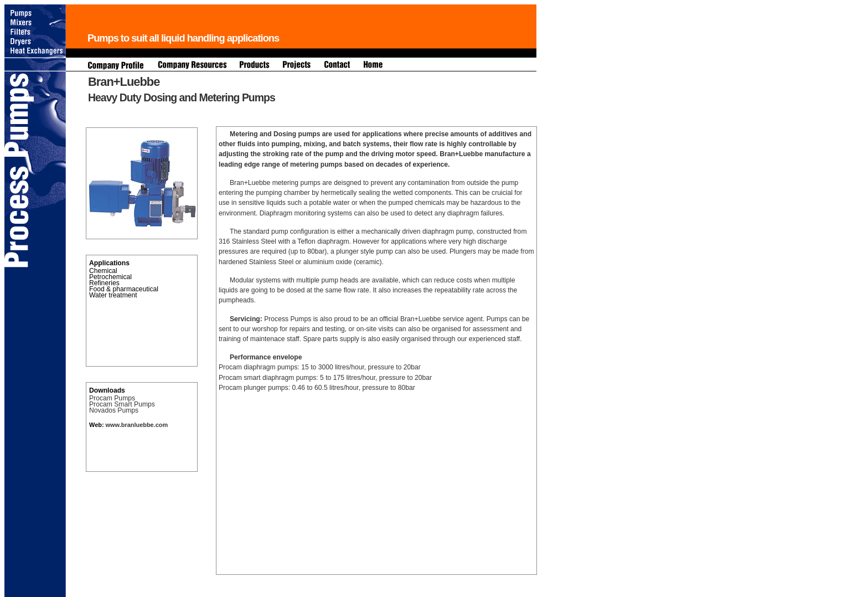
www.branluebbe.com (136, 425)
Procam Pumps (112, 398)
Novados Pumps (114, 410)
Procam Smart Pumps (122, 404)
